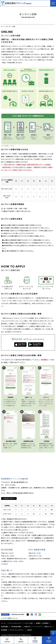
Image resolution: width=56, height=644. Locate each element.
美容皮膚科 (5, 627)
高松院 (30, 630)
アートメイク (38, 627)
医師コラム (48, 627)
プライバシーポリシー (17, 630)
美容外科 (27, 627)
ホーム (3, 623)
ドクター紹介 (29, 623)
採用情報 (4, 630)
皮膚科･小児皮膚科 (42, 623)
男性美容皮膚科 (16, 627)
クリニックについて (15, 623)
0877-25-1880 (10, 485)
